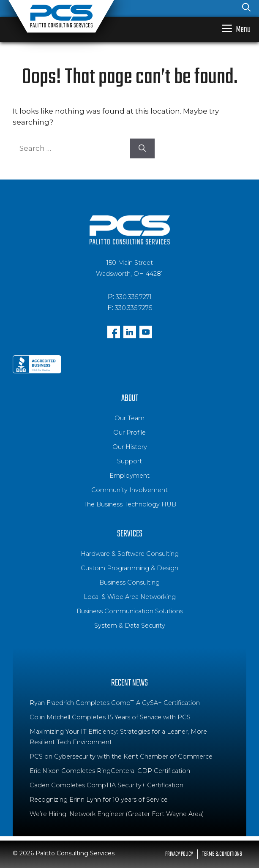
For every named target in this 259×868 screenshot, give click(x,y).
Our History (130, 447)
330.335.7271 (134, 297)
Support (129, 461)
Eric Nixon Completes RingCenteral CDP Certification (110, 771)
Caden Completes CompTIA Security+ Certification (106, 785)
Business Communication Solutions (130, 611)
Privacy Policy (179, 854)
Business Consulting (129, 582)
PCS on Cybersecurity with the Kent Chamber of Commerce (121, 756)
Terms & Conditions (222, 854)
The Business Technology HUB (130, 504)
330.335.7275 (134, 308)
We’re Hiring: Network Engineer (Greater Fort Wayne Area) (117, 814)
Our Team (129, 418)
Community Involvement (129, 490)
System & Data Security (130, 626)
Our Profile (129, 433)
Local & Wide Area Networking (130, 597)
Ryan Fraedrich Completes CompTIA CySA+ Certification (115, 703)
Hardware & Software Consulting (130, 554)
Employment (129, 476)
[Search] (142, 149)
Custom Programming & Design (129, 568)
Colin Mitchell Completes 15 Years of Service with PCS (110, 717)
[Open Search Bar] (246, 8)
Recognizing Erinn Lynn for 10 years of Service (99, 800)
